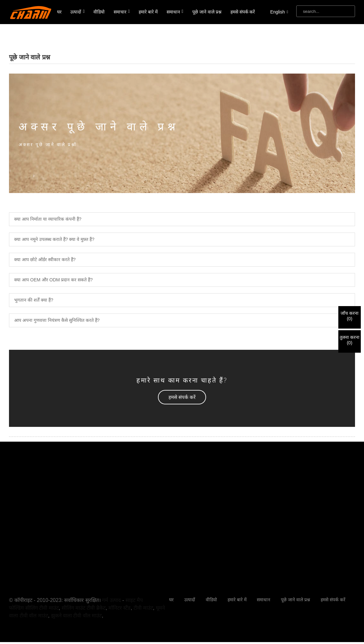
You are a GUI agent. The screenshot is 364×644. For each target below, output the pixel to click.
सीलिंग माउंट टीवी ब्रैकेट (84, 608)
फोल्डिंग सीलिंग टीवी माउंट (34, 608)
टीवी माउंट (143, 608)
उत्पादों (77, 12)
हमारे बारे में (148, 12)
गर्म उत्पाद (111, 600)
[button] (182, 397)
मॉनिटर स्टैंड (120, 608)
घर (59, 12)
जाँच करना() (350, 316)
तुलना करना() (350, 340)
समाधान (175, 12)
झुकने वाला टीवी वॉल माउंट (77, 616)
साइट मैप (134, 600)
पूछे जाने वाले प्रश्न (207, 12)
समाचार (122, 12)
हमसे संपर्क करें (243, 12)
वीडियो (99, 12)
